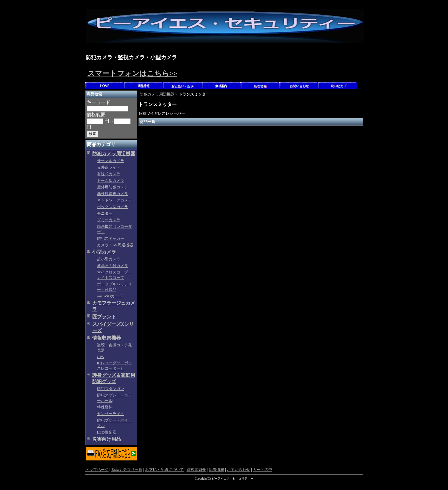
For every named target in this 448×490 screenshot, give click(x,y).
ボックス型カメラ (113, 207)
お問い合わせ (238, 470)
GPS (101, 357)
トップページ (97, 470)
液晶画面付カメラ (113, 266)
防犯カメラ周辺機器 (114, 154)
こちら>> (162, 73)
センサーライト (111, 414)
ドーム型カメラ (111, 181)
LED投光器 (107, 432)
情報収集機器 (107, 338)
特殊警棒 (105, 407)
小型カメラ (104, 252)
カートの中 (263, 470)
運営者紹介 (196, 470)
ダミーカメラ (109, 220)
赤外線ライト (109, 167)
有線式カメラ (109, 174)
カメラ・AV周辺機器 (115, 245)
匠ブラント (104, 317)
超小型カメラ (109, 259)
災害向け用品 (107, 439)
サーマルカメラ (111, 161)
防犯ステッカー (111, 238)
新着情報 (216, 470)
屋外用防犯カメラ (113, 187)
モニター (105, 213)
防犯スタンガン (111, 389)
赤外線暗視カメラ (113, 194)
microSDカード (110, 296)
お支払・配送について (164, 470)
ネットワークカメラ (114, 200)
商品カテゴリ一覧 (127, 470)
